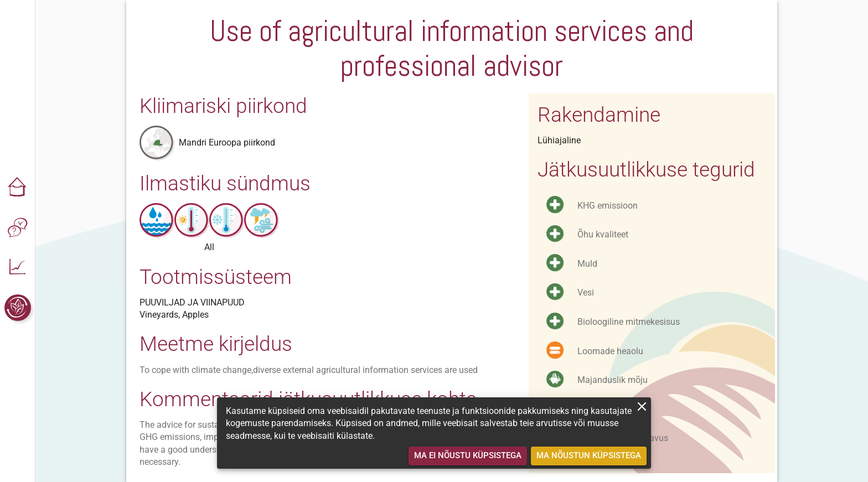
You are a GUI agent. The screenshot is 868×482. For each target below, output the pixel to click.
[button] (18, 188)
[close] (642, 406)
